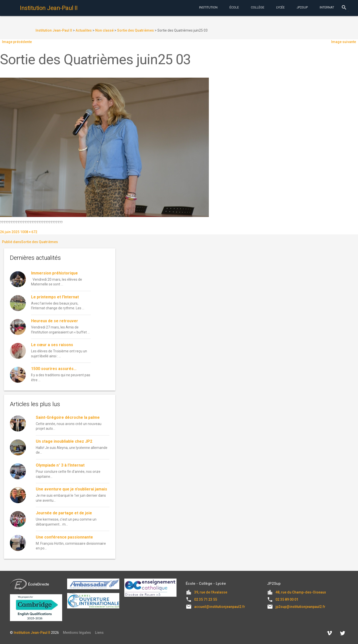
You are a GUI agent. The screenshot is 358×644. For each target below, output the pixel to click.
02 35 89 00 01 (287, 599)
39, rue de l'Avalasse (211, 592)
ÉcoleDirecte (29, 584)
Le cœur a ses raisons (52, 345)
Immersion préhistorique (54, 273)
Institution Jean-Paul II (32, 633)
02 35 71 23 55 (206, 599)
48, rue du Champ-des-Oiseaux (301, 592)
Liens (99, 633)
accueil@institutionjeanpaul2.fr (220, 607)
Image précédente (17, 42)
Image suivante (344, 42)
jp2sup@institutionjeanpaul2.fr (300, 607)
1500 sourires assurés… (54, 369)
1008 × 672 (29, 232)
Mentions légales (77, 633)
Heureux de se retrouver (55, 321)
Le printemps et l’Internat (55, 297)
